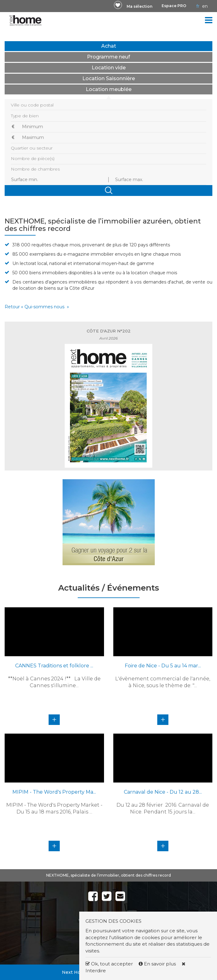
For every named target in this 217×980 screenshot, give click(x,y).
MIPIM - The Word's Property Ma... (54, 792)
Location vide (109, 68)
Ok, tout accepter (109, 964)
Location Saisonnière (109, 78)
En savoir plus (158, 964)
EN (205, 6)
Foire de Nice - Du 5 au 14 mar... (163, 666)
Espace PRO (174, 6)
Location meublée (109, 89)
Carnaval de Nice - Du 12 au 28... (163, 792)
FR (198, 6)
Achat (109, 46)
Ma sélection (139, 6)
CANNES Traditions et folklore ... (54, 666)
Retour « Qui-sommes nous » (37, 307)
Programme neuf (108, 57)
